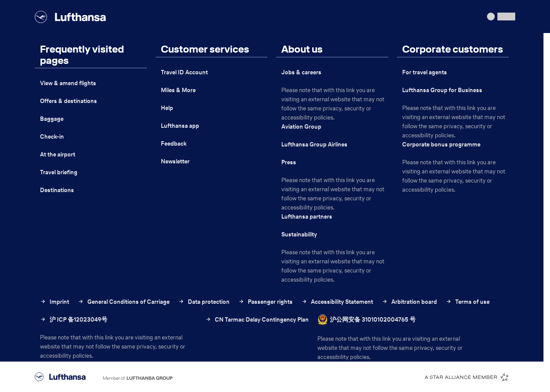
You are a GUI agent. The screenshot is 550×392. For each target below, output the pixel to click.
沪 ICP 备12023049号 (74, 320)
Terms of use (468, 302)
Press (289, 162)
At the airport (58, 154)
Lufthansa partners (307, 217)
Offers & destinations (68, 101)
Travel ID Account (184, 72)
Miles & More (178, 90)
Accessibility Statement (337, 302)
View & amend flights (68, 83)
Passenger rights (265, 302)
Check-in (52, 137)
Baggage (52, 119)
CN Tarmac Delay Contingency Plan (257, 334)
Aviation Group (301, 127)
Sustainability (299, 234)
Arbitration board (409, 302)
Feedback (174, 144)
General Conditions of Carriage (124, 302)
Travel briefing (59, 172)
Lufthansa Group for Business (442, 90)
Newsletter (175, 161)
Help (167, 108)
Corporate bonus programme (441, 145)
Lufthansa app (180, 126)
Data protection (204, 302)
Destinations (57, 190)
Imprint (55, 302)
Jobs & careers (301, 72)
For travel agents (425, 72)
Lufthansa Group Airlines (314, 145)
